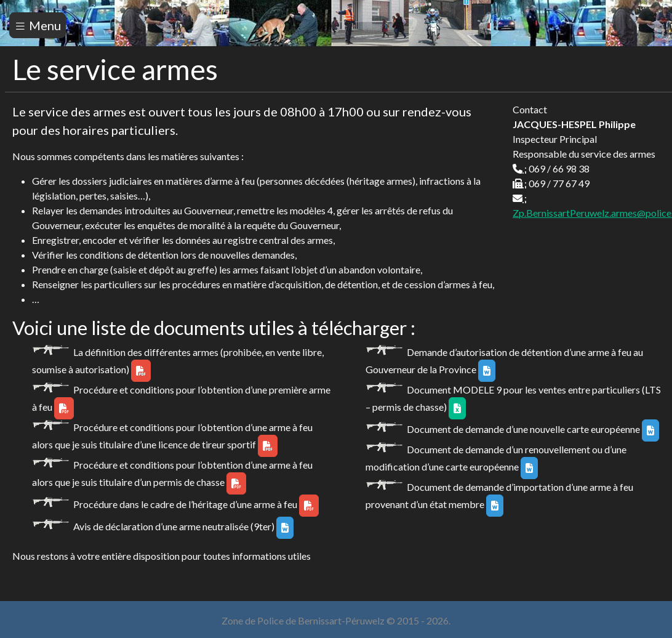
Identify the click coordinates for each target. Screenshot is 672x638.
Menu (38, 25)
